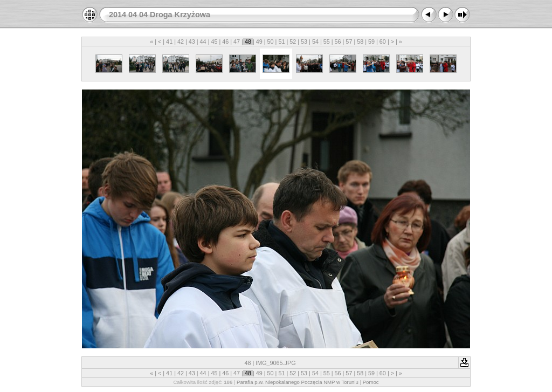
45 (214, 42)
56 (338, 42)
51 (281, 42)
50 (271, 42)
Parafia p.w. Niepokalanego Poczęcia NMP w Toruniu (298, 382)
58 (360, 42)
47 (237, 42)
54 (315, 42)
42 (181, 42)
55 (327, 42)
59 (371, 42)
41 (169, 42)
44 (203, 42)
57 (349, 42)
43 (192, 42)
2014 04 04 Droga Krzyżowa (160, 15)
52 (293, 42)
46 (225, 42)
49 (259, 42)
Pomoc (371, 382)
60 (383, 42)
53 (304, 42)
